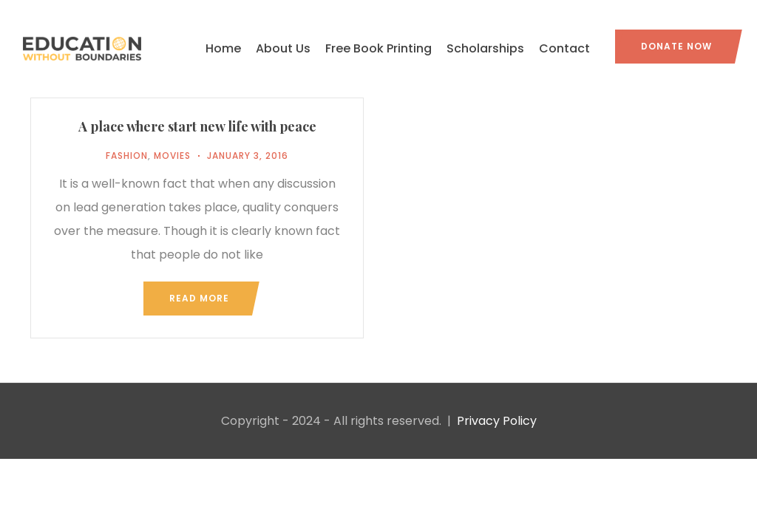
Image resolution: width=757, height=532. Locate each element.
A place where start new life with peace (197, 126)
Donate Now (676, 46)
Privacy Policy (497, 421)
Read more (199, 298)
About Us (283, 48)
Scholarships (485, 48)
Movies (172, 156)
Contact (564, 48)
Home (223, 48)
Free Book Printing (378, 48)
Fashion (127, 156)
